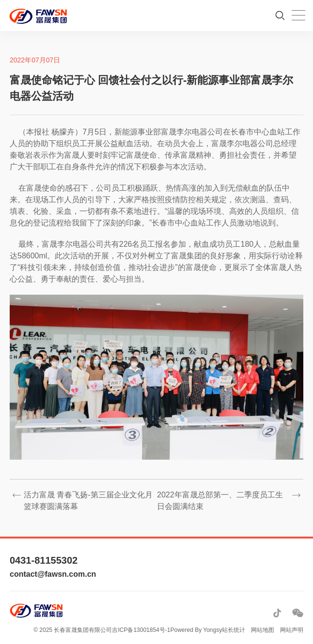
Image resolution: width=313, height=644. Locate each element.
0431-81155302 (44, 560)
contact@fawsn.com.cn (53, 574)
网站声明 (292, 630)
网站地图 (263, 630)
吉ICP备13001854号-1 (141, 630)
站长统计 (234, 630)
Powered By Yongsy (196, 630)
